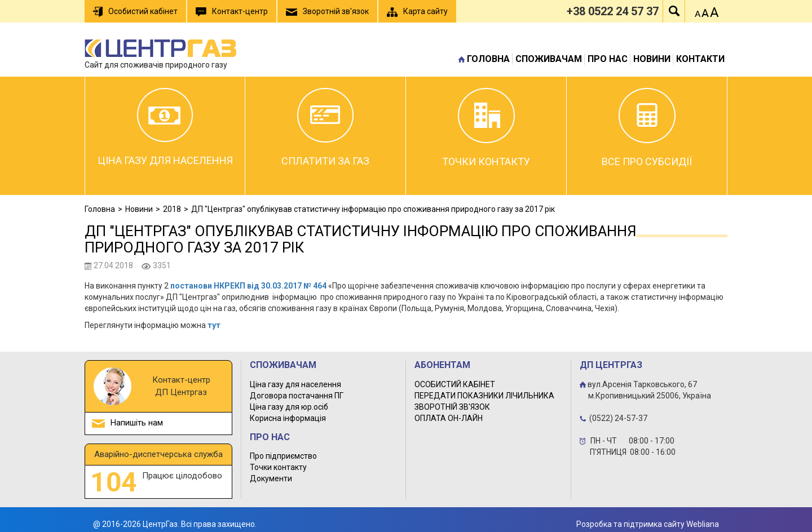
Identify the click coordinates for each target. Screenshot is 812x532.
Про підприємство (283, 456)
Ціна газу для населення (165, 127)
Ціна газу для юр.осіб (289, 407)
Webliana (703, 524)
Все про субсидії (647, 128)
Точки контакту (486, 128)
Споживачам (549, 59)
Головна (488, 59)
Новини (652, 59)
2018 (172, 209)
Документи (271, 478)
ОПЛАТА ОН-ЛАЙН (449, 418)
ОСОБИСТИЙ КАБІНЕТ (455, 384)
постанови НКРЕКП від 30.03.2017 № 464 (248, 286)
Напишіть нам (137, 423)
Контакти (700, 59)
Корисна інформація (288, 418)
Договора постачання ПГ (297, 396)
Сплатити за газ (325, 127)
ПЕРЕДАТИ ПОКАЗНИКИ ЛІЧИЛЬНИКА (484, 396)
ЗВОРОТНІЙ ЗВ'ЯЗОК (452, 407)
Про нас (608, 59)
